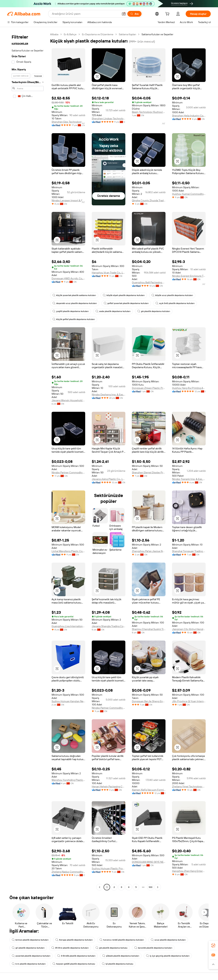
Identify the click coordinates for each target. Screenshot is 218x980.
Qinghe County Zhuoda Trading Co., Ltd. (149, 200)
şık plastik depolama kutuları (154, 311)
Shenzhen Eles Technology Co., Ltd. (68, 122)
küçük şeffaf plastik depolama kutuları (74, 319)
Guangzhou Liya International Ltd (68, 626)
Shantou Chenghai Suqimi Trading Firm (149, 629)
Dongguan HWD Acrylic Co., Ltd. (68, 278)
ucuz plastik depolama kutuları (168, 940)
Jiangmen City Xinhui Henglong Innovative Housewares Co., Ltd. (189, 629)
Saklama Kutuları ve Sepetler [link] (157, 34)
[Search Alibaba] (85, 14)
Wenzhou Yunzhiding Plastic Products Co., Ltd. (68, 780)
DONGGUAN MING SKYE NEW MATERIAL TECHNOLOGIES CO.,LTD (149, 862)
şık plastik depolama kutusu (111, 948)
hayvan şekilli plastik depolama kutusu (74, 964)
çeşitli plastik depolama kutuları (71, 311)
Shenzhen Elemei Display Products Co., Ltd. (149, 472)
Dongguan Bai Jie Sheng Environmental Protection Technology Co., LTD (149, 701)
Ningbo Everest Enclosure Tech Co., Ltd (189, 276)
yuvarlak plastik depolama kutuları (31, 956)
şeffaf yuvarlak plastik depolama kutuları (126, 303)
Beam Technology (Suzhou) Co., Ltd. (149, 112)
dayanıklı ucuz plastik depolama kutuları (75, 303)
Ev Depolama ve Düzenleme (98, 34)
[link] (213, 945)
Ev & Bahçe (70, 34)
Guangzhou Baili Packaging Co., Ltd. (149, 282)
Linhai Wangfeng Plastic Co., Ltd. (68, 551)
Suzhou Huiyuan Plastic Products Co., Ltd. (109, 868)
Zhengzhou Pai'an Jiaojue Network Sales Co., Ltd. (149, 551)
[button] (124, 14)
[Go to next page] (158, 887)
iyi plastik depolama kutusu (118, 964)
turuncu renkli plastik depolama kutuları (122, 940)
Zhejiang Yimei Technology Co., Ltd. (189, 786)
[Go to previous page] (100, 887)
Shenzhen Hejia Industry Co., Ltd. (189, 116)
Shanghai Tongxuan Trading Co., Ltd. (189, 551)
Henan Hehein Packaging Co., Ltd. (109, 786)
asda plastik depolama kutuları (113, 311)
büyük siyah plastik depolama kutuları (124, 295)
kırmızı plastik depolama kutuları (30, 940)
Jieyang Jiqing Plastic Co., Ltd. (109, 479)
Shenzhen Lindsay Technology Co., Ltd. (109, 118)
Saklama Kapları (127, 34)
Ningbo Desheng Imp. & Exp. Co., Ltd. (109, 395)
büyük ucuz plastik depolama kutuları (172, 295)
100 (151, 887)
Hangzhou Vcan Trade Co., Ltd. (109, 273)
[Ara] (134, 14)
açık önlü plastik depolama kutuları (175, 303)
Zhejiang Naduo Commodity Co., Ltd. (68, 872)
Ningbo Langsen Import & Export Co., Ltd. (68, 200)
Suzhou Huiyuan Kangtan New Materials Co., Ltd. (68, 701)
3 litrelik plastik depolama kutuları (76, 956)
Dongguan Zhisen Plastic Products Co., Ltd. (149, 388)
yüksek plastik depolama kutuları (121, 956)
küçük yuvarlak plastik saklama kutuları (74, 295)
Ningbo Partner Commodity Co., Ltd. (68, 472)
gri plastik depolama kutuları (28, 948)
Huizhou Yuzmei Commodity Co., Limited (189, 194)
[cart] (168, 14)
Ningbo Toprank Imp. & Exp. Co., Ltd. (189, 479)
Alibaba (54, 34)
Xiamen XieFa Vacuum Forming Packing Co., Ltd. (149, 790)
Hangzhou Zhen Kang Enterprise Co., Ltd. (189, 871)
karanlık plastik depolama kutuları (153, 948)
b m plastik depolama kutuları (29, 964)
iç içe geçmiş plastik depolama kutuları (168, 956)
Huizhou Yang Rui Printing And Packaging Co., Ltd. (189, 388)
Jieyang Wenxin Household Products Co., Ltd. (68, 400)
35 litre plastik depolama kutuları (70, 948)
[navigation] (28, 461)
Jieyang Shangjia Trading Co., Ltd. (109, 626)
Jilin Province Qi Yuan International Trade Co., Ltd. (189, 701)
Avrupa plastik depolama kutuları (74, 940)
